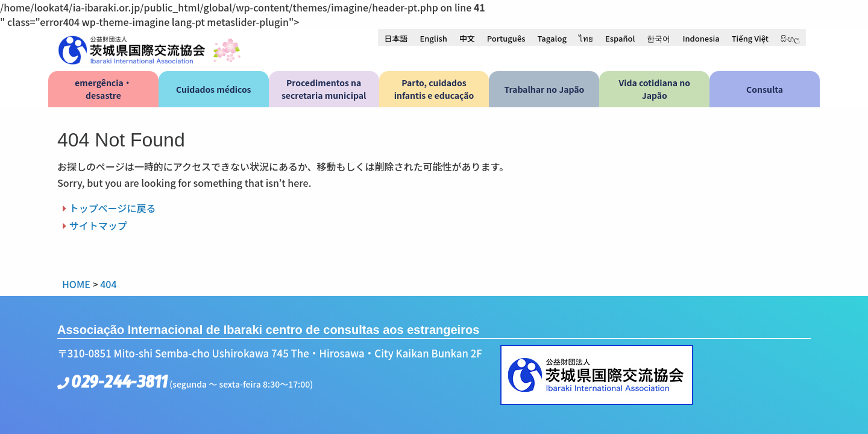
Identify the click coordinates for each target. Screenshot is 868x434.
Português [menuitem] (506, 38)
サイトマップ (98, 225)
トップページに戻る (113, 208)
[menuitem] (396, 38)
